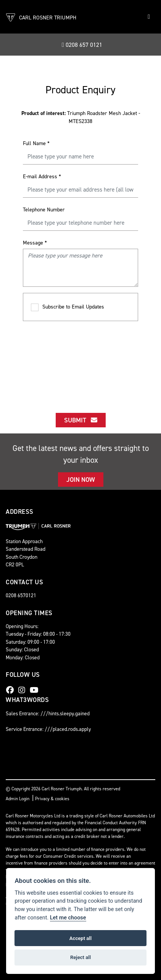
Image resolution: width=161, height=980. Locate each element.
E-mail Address (42, 177)
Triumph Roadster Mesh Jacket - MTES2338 (81, 117)
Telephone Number (44, 210)
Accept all (80, 938)
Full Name (36, 143)
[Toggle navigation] (149, 17)
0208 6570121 (21, 595)
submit (81, 420)
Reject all (80, 957)
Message (35, 243)
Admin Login (18, 799)
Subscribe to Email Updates (68, 307)
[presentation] (81, 360)
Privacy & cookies (52, 799)
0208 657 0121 (82, 45)
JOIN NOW (81, 480)
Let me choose (68, 918)
